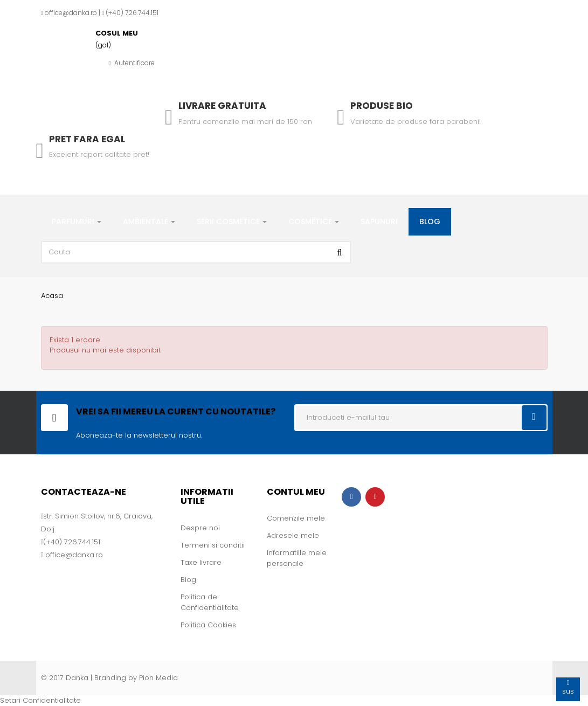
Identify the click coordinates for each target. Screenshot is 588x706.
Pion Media (158, 678)
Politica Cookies (208, 625)
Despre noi (200, 528)
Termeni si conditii (213, 545)
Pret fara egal (87, 139)
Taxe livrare (201, 562)
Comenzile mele (296, 518)
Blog (188, 580)
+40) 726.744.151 (133, 13)
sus (568, 687)
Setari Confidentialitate (40, 700)
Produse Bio (382, 106)
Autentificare (132, 63)
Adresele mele (293, 535)
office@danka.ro (71, 13)
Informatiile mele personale (297, 558)
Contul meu (296, 492)
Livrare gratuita (222, 106)
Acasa (52, 296)
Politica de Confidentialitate (210, 602)
